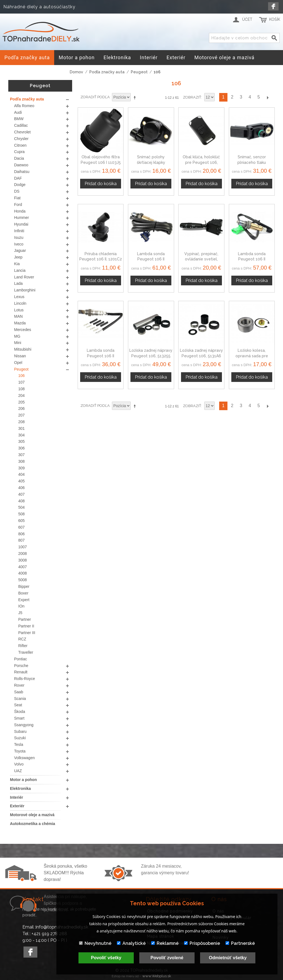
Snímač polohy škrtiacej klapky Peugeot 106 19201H (151, 162)
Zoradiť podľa (95, 97)
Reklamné (165, 943)
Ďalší (268, 97)
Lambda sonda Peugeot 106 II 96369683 (151, 259)
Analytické (131, 943)
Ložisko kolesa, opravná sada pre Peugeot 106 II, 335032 (252, 356)
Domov (76, 72)
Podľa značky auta (107, 72)
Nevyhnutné (95, 943)
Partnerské (240, 943)
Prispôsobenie (202, 943)
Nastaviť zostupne (136, 97)
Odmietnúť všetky (228, 958)
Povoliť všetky (106, 958)
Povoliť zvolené (167, 958)
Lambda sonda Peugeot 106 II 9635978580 (252, 259)
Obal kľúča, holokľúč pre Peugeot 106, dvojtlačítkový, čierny (201, 162)
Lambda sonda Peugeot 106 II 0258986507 (101, 356)
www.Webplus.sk (157, 976)
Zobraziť (192, 97)
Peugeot (139, 72)
